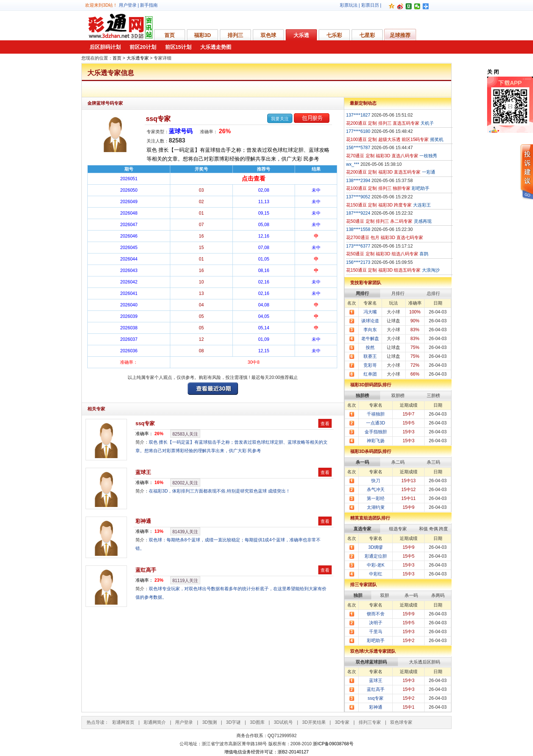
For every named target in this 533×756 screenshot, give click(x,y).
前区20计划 (143, 47)
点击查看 (254, 179)
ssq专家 (158, 119)
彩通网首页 (123, 722)
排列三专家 (370, 722)
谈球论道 (370, 321)
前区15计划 (178, 47)
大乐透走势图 (216, 47)
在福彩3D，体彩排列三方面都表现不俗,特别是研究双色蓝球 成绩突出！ (219, 491)
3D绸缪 (376, 547)
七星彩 (367, 35)
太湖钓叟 (376, 507)
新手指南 (149, 5)
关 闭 (493, 72)
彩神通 (143, 521)
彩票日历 (370, 5)
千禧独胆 (376, 414)
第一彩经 (376, 498)
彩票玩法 (349, 5)
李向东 (370, 330)
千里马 (376, 632)
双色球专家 (401, 722)
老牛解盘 (370, 339)
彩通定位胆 (376, 556)
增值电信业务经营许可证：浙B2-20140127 (266, 752)
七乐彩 (334, 35)
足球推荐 (400, 35)
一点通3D (376, 423)
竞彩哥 (370, 365)
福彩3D (202, 35)
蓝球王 (143, 472)
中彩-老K (376, 565)
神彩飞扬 (376, 441)
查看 (325, 424)
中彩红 (376, 574)
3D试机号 (283, 722)
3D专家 (342, 722)
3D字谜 (233, 722)
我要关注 (280, 119)
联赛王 (370, 356)
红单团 (370, 374)
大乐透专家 (138, 58)
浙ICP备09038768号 (333, 744)
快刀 (376, 481)
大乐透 (301, 35)
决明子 (376, 623)
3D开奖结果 (314, 722)
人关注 (185, 434)
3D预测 (209, 722)
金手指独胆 (376, 432)
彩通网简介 (155, 722)
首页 (170, 35)
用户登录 (128, 5)
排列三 (235, 35)
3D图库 (257, 722)
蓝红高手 (146, 570)
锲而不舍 (376, 614)
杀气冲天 (376, 490)
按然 (370, 347)
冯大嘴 (370, 312)
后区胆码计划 (105, 47)
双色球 (268, 35)
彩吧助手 (376, 641)
